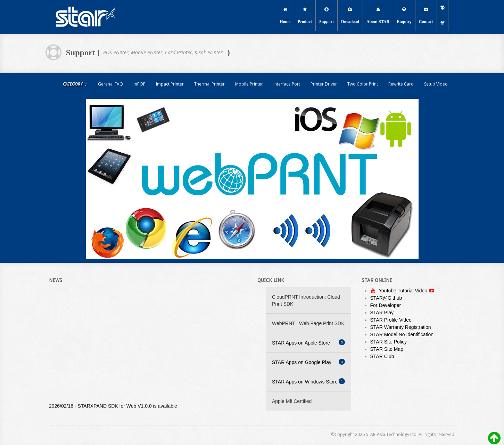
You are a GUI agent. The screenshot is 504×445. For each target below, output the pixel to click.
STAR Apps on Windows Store (308, 381)
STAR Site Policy (389, 342)
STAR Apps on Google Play (308, 362)
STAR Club (382, 356)
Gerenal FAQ (110, 84)
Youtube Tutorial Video (404, 291)
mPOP (139, 84)
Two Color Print (363, 84)
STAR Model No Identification (402, 334)
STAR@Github (386, 298)
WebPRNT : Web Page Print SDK (308, 323)
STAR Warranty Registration (401, 327)
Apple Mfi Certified (292, 401)
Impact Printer (170, 84)
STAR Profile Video (391, 320)
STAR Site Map (387, 349)
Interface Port (287, 84)
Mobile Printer (249, 84)
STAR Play (382, 313)
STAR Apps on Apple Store (308, 342)
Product (305, 16)
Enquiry (404, 16)
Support (327, 16)
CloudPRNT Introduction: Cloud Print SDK (306, 300)
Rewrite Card (401, 84)
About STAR (378, 16)
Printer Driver (324, 84)
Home (285, 16)
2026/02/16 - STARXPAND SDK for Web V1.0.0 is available (113, 407)
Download (350, 16)
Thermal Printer (209, 84)
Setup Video (436, 84)
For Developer (386, 305)
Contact (426, 16)
